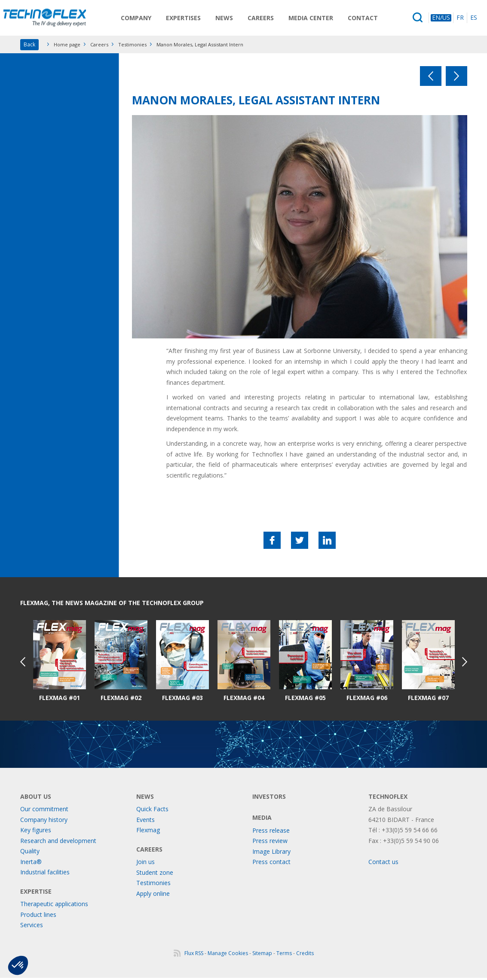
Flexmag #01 (60, 700)
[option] (60, 663)
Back (29, 47)
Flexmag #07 (428, 700)
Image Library (271, 854)
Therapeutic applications (54, 906)
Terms (284, 955)
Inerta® (31, 864)
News (228, 19)
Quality (30, 853)
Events (145, 822)
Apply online (153, 896)
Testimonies (132, 47)
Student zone (155, 875)
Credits (305, 955)
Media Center (315, 19)
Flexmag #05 (305, 700)
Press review (270, 843)
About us (36, 799)
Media (262, 820)
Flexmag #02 (121, 700)
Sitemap (262, 955)
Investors (269, 799)
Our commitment (44, 811)
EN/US (441, 19)
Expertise (36, 893)
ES (474, 19)
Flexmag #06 (367, 700)
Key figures (36, 832)
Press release (271, 832)
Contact (367, 19)
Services (32, 927)
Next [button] (465, 664)
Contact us (383, 864)
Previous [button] (23, 664)
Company (140, 19)
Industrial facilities (45, 874)
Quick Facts (152, 811)
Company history (44, 822)
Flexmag (148, 832)
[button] (18, 965)
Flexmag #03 (182, 700)
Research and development (58, 843)
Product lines (38, 917)
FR (460, 19)
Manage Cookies (228, 955)
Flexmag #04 (244, 700)
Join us (145, 864)
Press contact (271, 864)
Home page (67, 47)
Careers (265, 19)
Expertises (188, 19)
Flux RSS (194, 955)
